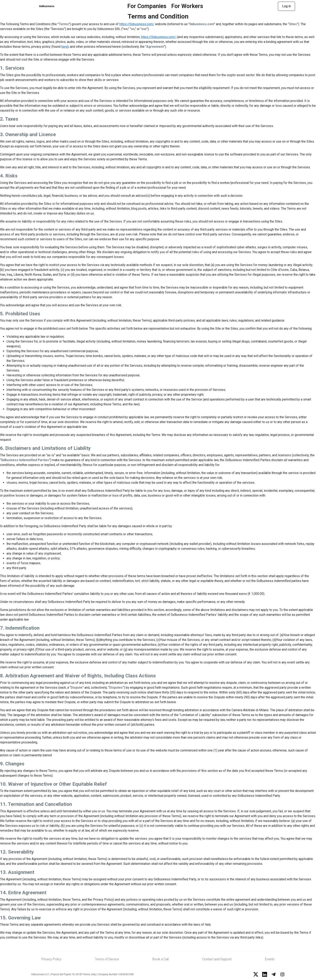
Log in (286, 6)
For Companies (156, 6)
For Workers (196, 6)
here (64, 47)
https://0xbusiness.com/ (137, 24)
